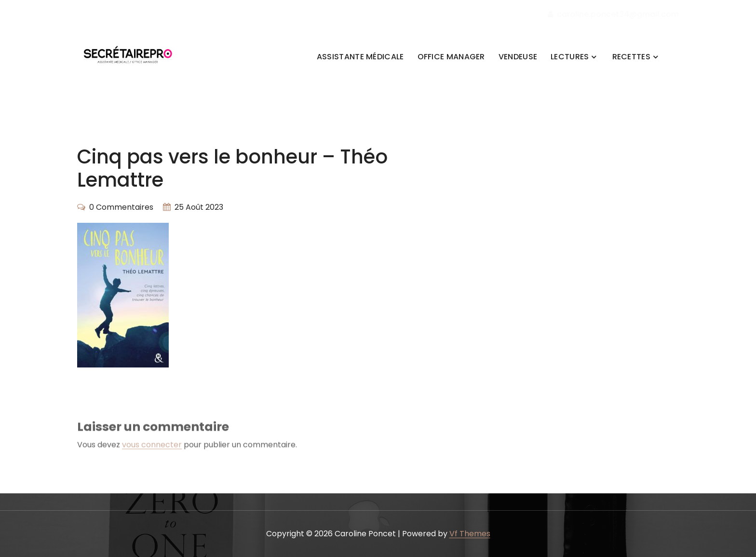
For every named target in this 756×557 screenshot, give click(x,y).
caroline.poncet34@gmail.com (613, 14)
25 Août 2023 (199, 207)
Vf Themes (470, 534)
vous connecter (152, 452)
